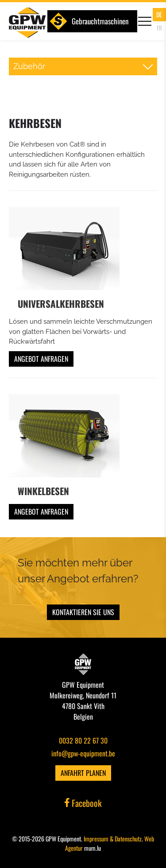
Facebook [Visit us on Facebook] (83, 803)
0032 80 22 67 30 (83, 740)
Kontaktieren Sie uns (83, 612)
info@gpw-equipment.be (83, 753)
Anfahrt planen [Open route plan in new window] (83, 773)
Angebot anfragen (41, 359)
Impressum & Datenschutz (113, 839)
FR (159, 28)
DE (159, 14)
